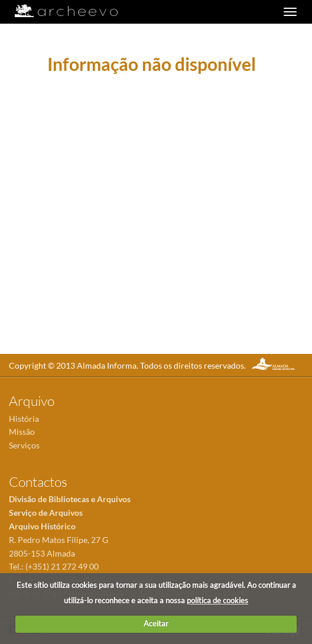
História (24, 419)
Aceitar (156, 623)
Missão (22, 432)
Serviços (24, 445)
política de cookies (217, 600)
